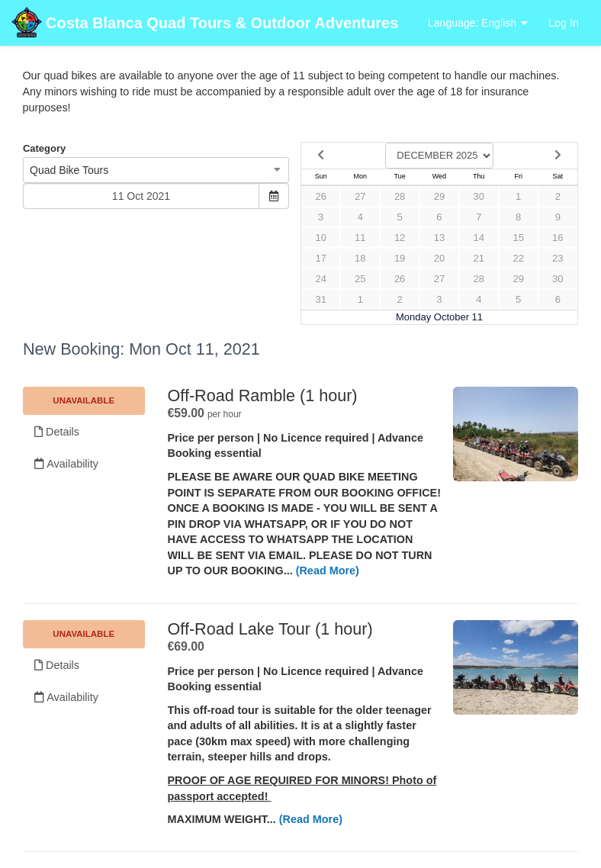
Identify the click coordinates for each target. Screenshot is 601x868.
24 (320, 279)
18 (360, 258)
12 (400, 238)
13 (439, 238)
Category (44, 148)
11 (360, 238)
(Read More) (328, 571)
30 (479, 196)
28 (400, 196)
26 (320, 196)
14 (479, 238)
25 (360, 279)
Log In (564, 23)
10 (320, 238)
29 (439, 196)
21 (479, 258)
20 (439, 258)
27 (360, 196)
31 (320, 299)
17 (320, 258)
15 (518, 238)
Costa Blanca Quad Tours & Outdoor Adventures (205, 24)
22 (518, 258)
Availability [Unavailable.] (66, 464)
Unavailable (84, 400)
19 (400, 258)
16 (558, 238)
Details (57, 432)
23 (558, 258)
